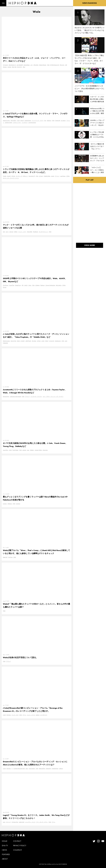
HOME (5, 841)
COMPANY (18, 850)
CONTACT (17, 841)
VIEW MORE (90, 245)
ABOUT (5, 859)
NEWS (4, 850)
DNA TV (5, 846)
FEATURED (6, 854)
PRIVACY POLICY (20, 846)
